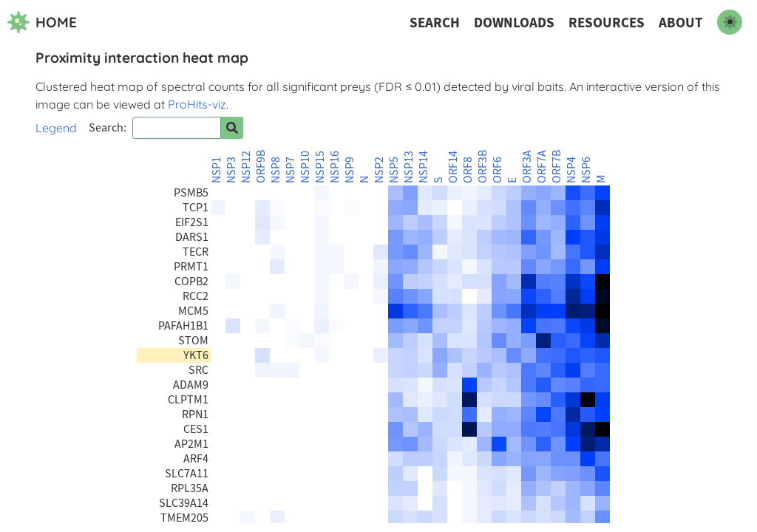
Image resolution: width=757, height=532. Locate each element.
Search (435, 23)
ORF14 (453, 167)
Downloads (514, 23)
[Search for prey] (232, 128)
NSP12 (246, 167)
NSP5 (394, 170)
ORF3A (527, 167)
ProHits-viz (197, 104)
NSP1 (217, 170)
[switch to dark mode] (730, 22)
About (681, 23)
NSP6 (586, 170)
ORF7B (557, 167)
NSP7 (291, 170)
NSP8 (276, 170)
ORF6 (498, 170)
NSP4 (571, 170)
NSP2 (379, 170)
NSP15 (320, 167)
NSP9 (350, 170)
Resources (607, 23)
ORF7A (542, 167)
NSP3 (231, 170)
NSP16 (335, 167)
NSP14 (424, 167)
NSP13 (409, 167)
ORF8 (468, 170)
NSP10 (305, 167)
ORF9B (261, 167)
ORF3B (483, 167)
